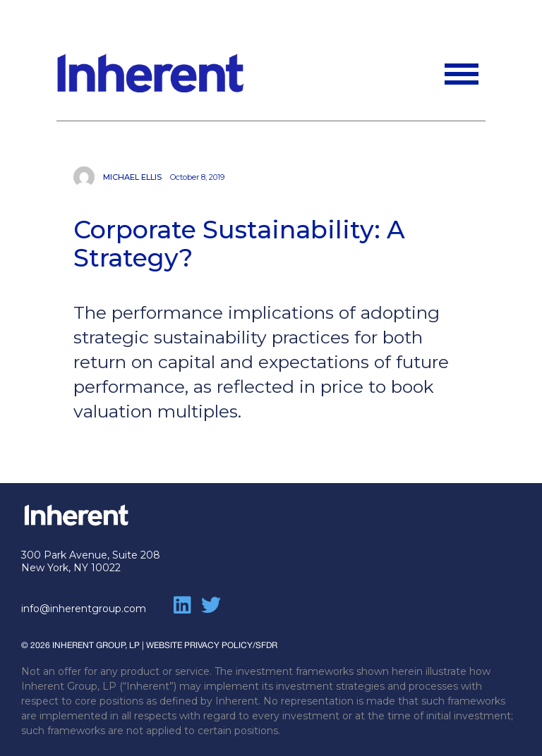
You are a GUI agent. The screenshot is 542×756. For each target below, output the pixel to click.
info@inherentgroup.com (84, 609)
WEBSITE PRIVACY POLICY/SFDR (212, 645)
